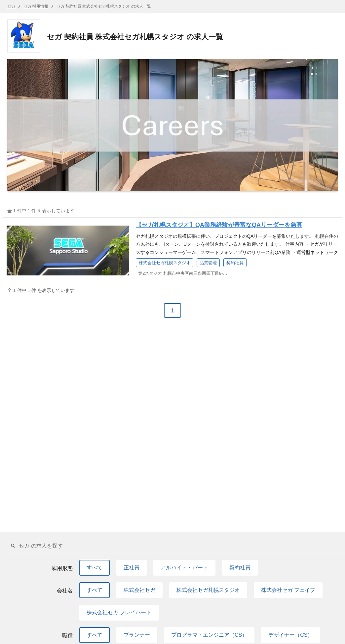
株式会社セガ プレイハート (119, 612)
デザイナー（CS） (290, 635)
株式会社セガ (139, 590)
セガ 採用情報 (36, 6)
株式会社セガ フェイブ (288, 590)
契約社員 (240, 568)
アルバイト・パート (184, 568)
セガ (12, 6)
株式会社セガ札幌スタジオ (208, 590)
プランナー (137, 635)
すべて (95, 568)
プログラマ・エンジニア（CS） (209, 635)
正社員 (132, 568)
